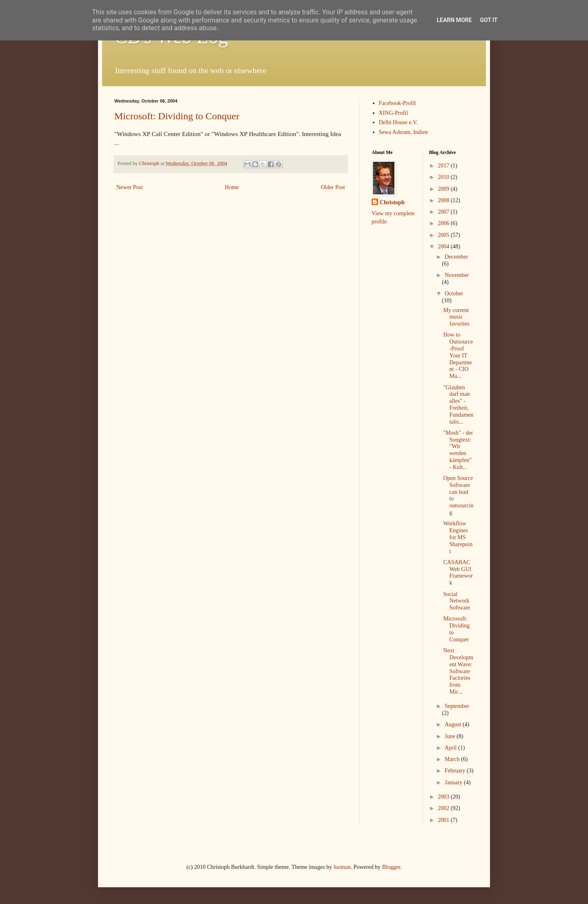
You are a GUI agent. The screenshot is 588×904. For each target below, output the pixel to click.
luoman (342, 867)
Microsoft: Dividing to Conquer (177, 116)
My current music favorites (456, 317)
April (451, 748)
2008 (444, 200)
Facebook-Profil (398, 103)
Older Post (333, 187)
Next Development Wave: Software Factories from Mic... (458, 671)
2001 (444, 820)
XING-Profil (394, 113)
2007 (444, 212)
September (457, 706)
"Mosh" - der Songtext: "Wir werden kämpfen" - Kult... (458, 450)
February (456, 771)
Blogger (391, 867)
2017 (444, 166)
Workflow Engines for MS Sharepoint (458, 537)
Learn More (454, 20)
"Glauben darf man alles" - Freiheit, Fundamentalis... (458, 405)
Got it (489, 20)
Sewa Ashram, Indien (403, 132)
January (454, 782)
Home (232, 187)
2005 (444, 235)
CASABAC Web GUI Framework (458, 573)
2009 (444, 189)
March (453, 759)
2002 (444, 808)
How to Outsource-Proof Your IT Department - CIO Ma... (458, 355)
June (451, 736)
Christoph (392, 202)
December (457, 257)
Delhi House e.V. (398, 122)
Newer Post (130, 187)
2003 (444, 797)
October (454, 294)
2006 (444, 223)
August (454, 724)
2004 (444, 247)
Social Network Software (457, 601)
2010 (444, 177)
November (457, 275)
